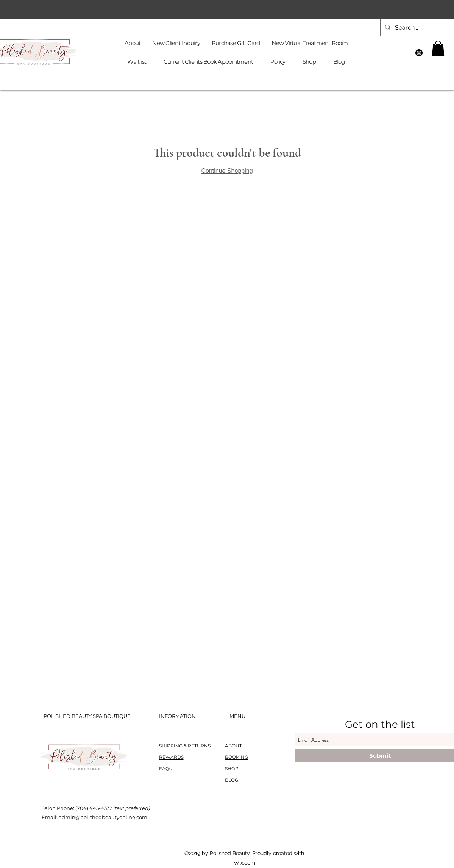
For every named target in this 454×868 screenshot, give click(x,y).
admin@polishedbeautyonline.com (103, 817)
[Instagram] (419, 53)
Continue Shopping (227, 171)
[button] (438, 48)
